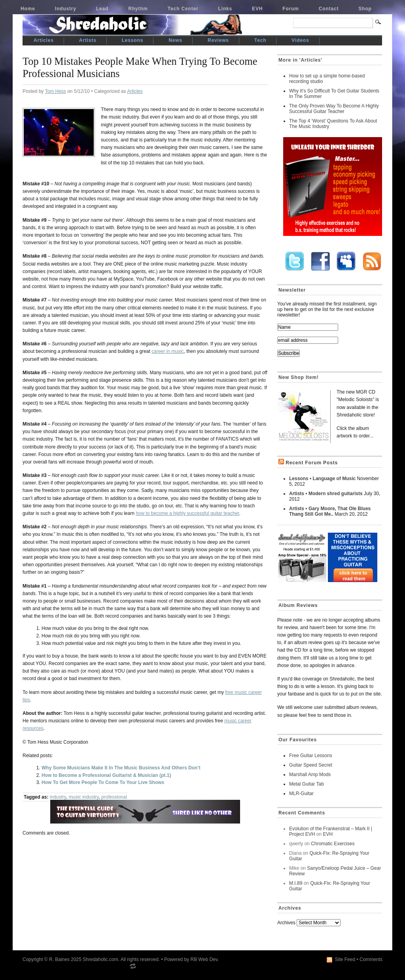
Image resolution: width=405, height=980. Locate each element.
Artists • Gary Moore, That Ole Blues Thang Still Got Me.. (330, 511)
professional (114, 797)
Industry (66, 9)
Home (28, 9)
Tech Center (183, 9)
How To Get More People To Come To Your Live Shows (103, 782)
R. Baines (59, 959)
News (175, 40)
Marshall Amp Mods (310, 775)
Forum (291, 9)
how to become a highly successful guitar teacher (187, 513)
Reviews (218, 40)
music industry (84, 797)
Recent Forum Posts (312, 463)
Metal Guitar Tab (307, 784)
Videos (300, 40)
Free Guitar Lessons (311, 756)
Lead (102, 9)
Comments (371, 959)
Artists (88, 40)
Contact (329, 9)
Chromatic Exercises (333, 844)
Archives (286, 923)
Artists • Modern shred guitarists (326, 494)
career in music (167, 351)
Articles (44, 40)
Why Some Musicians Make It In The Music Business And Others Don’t (121, 768)
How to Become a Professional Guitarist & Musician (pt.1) (106, 775)
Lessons (133, 40)
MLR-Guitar (301, 793)
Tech (260, 40)
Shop (365, 9)
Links (225, 9)
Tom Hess (55, 91)
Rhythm (138, 9)
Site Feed (345, 959)
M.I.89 (296, 883)
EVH (257, 9)
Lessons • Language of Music (322, 479)
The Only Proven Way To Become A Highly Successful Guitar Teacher (334, 109)
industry (58, 797)
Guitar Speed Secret (311, 765)
